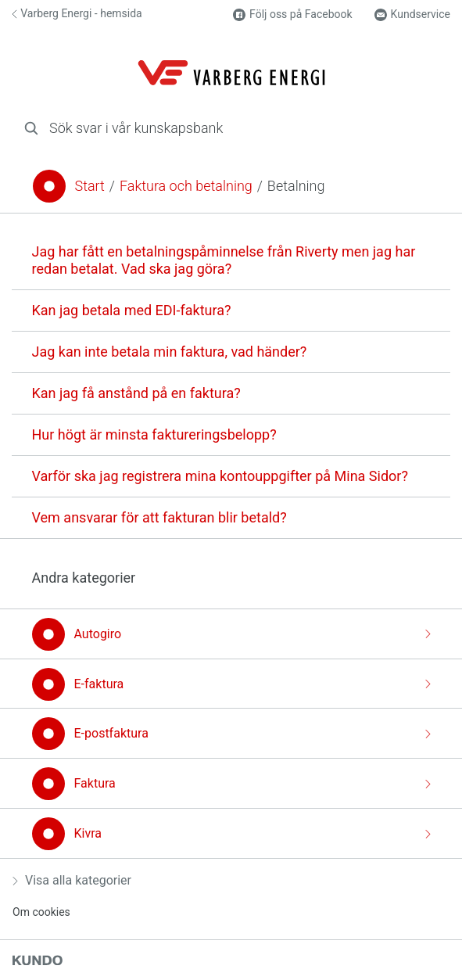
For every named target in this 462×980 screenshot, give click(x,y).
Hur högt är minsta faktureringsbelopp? (154, 434)
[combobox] (231, 128)
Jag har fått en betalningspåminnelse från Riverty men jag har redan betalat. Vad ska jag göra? (224, 260)
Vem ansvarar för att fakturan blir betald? (159, 517)
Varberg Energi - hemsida (77, 13)
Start (90, 186)
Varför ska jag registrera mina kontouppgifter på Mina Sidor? (220, 476)
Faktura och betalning (186, 186)
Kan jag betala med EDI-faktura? (132, 310)
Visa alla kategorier (72, 880)
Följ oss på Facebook (292, 14)
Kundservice (412, 14)
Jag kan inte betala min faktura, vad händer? (170, 352)
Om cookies (41, 912)
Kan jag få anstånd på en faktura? (136, 393)
